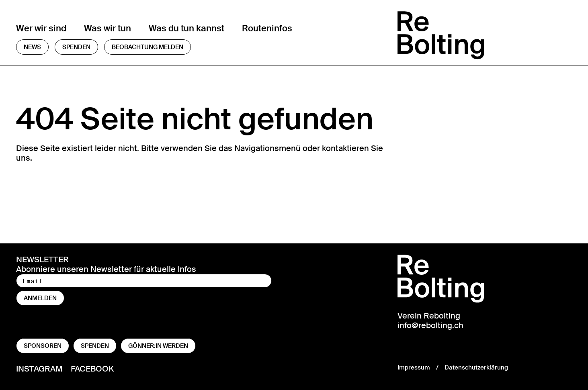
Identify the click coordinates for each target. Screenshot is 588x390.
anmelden (40, 298)
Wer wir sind (41, 28)
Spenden (76, 47)
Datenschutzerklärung (476, 368)
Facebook (92, 369)
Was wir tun (108, 28)
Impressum (414, 368)
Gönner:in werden (158, 346)
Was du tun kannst (186, 28)
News (32, 47)
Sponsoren (43, 346)
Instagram (39, 369)
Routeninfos (267, 28)
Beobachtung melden (148, 47)
